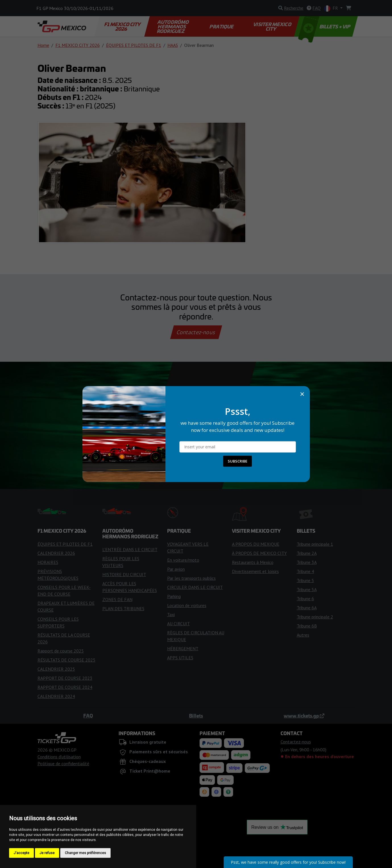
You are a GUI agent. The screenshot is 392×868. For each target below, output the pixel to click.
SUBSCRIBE (238, 461)
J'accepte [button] (21, 853)
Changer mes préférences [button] (85, 853)
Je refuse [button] (47, 853)
